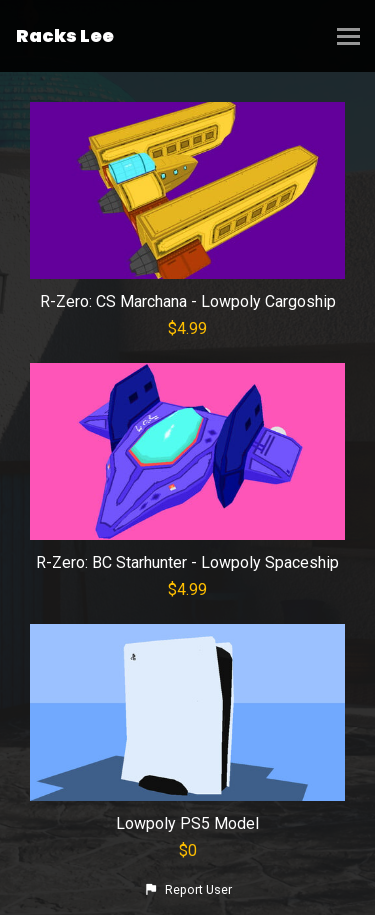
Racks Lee (65, 35)
